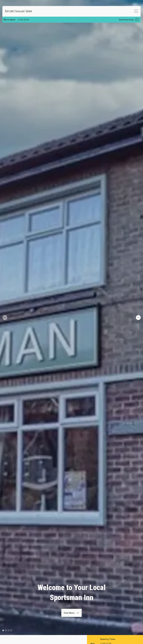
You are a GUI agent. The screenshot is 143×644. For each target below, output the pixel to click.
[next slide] (138, 318)
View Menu (71, 613)
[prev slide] (5, 318)
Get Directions (126, 20)
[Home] (18, 11)
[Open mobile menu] (136, 11)
